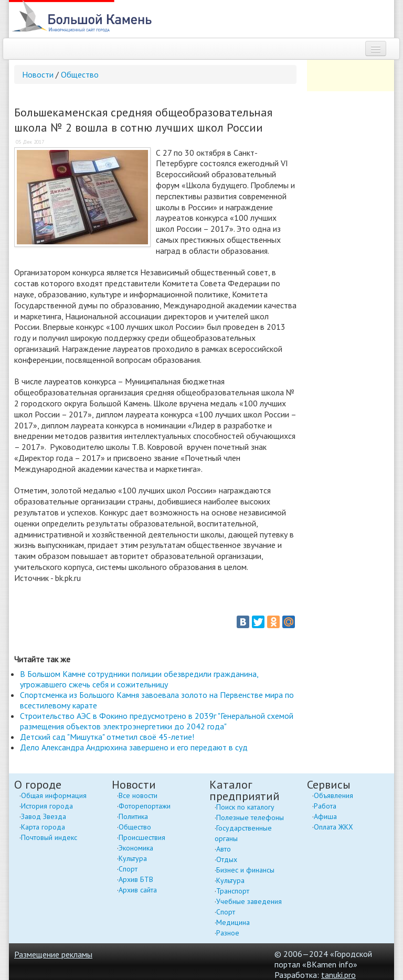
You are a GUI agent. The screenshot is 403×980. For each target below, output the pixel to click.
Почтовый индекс (49, 837)
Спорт (128, 869)
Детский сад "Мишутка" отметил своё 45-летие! (107, 737)
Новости (38, 74)
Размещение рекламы (53, 954)
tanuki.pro (338, 975)
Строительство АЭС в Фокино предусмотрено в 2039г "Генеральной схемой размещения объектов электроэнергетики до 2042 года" (157, 721)
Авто (224, 849)
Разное (228, 933)
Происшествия (142, 837)
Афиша (325, 816)
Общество (80, 74)
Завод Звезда (44, 816)
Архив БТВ (136, 879)
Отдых (227, 859)
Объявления (333, 795)
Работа (325, 806)
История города (47, 806)
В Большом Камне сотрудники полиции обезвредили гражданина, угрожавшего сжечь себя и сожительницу (139, 679)
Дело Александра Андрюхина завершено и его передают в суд (134, 747)
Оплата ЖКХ (333, 827)
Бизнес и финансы (245, 870)
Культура (133, 858)
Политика (133, 816)
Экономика (136, 848)
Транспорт (233, 891)
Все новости (138, 795)
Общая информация (54, 795)
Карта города (43, 827)
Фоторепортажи (145, 806)
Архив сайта (138, 890)
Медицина (233, 922)
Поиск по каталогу (245, 807)
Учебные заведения (249, 901)
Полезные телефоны (250, 817)
